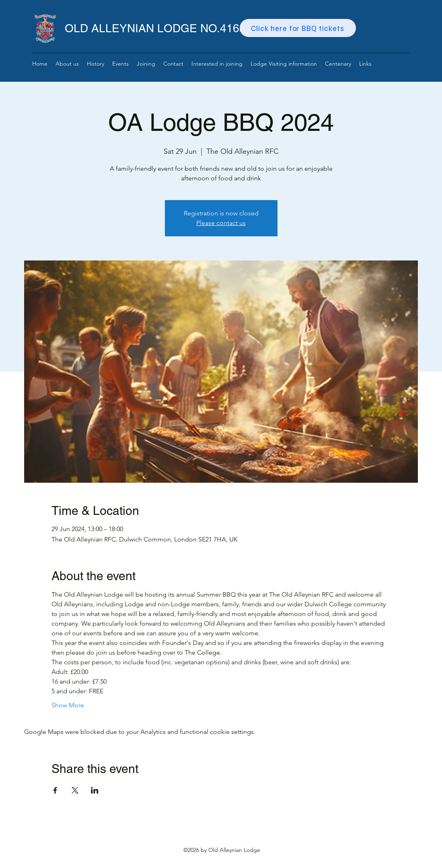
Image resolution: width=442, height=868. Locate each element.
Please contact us (221, 223)
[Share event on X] (75, 790)
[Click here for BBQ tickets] (298, 28)
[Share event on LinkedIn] (95, 790)
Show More (68, 705)
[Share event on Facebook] (55, 790)
